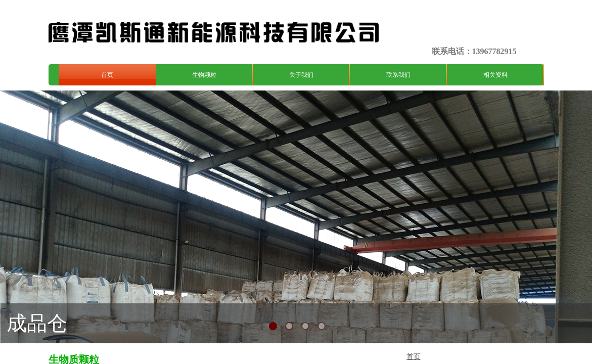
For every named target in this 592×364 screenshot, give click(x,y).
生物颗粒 (204, 75)
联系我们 (398, 75)
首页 (107, 75)
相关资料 (495, 75)
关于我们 (301, 75)
